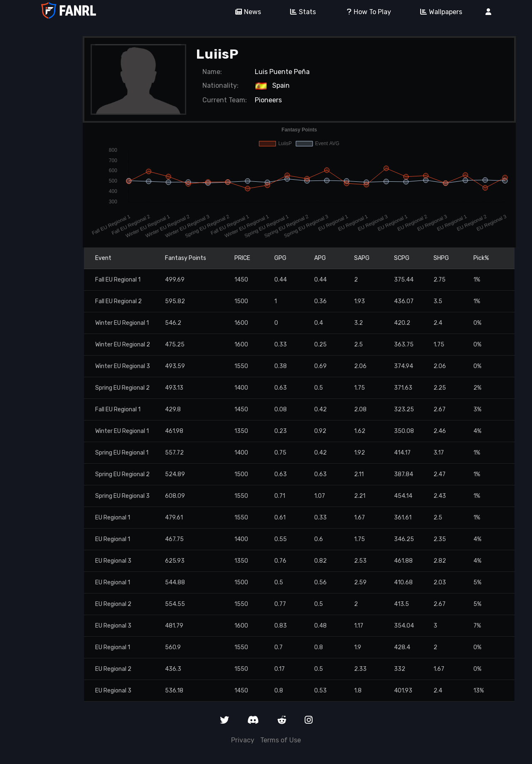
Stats (300, 12)
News (245, 12)
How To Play (365, 12)
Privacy (243, 740)
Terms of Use (281, 740)
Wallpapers (438, 12)
